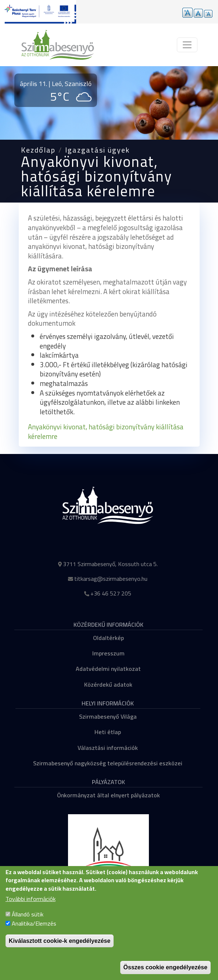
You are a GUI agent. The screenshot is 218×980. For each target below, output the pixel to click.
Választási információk (108, 748)
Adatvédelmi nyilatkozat (108, 669)
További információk (31, 907)
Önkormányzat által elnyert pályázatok (108, 795)
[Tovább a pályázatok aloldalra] (38, 12)
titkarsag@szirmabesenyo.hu (111, 579)
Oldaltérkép (108, 638)
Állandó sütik (28, 922)
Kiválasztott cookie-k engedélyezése (60, 949)
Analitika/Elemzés (34, 931)
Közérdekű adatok (108, 684)
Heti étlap (108, 732)
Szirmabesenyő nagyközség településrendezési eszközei (108, 763)
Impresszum (108, 653)
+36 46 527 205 (111, 593)
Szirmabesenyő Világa (108, 716)
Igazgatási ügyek (97, 150)
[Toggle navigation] (187, 45)
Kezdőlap (38, 150)
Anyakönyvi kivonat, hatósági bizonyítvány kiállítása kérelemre (106, 432)
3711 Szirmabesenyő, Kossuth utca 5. (110, 564)
